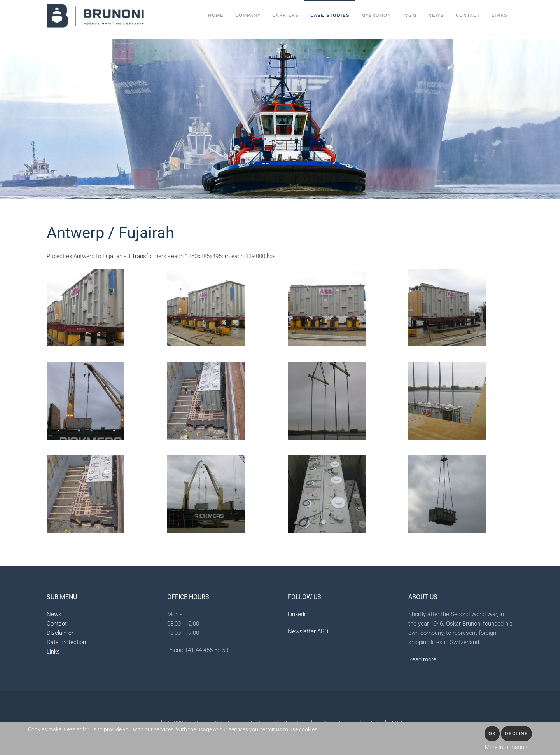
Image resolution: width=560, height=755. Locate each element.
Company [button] (248, 15)
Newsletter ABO (308, 631)
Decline (516, 734)
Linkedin (298, 614)
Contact (57, 624)
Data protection (66, 642)
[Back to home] (95, 16)
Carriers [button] (285, 15)
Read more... (425, 659)
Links (500, 15)
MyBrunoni (377, 15)
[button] (86, 308)
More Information (506, 747)
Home (216, 15)
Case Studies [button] (330, 15)
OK (492, 734)
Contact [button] (468, 15)
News (436, 15)
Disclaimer (60, 633)
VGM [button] (411, 15)
